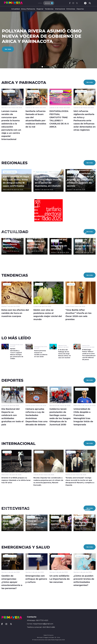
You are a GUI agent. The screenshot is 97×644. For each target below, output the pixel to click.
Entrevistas (71, 9)
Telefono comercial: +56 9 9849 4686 (41, 627)
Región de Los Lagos (42, 172)
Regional (40, 9)
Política (30, 241)
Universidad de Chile (82, 389)
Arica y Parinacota (28, 9)
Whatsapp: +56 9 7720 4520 (38, 620)
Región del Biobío (73, 172)
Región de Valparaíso (10, 172)
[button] (40, 67)
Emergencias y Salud (10, 556)
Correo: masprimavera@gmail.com (40, 624)
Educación (7, 241)
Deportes (80, 9)
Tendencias (49, 9)
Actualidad (16, 9)
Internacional (60, 9)
